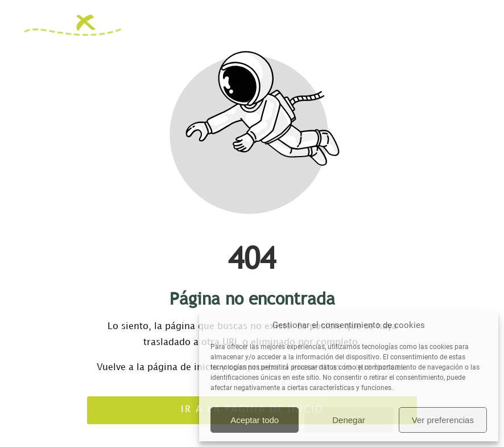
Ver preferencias (443, 420)
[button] (476, 25)
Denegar (349, 420)
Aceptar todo (255, 420)
